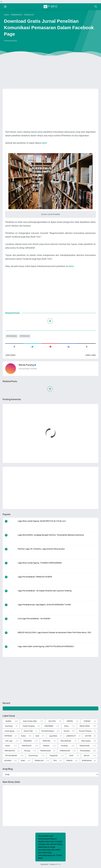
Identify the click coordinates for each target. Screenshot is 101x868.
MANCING (47, 741)
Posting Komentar (10, 41)
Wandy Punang (26, 365)
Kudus (23, 736)
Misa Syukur (86, 741)
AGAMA (8, 721)
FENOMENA (49, 726)
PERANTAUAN (45, 751)
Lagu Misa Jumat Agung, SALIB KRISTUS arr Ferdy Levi (42, 521)
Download (9, 726)
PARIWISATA (27, 746)
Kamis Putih (28, 731)
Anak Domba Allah (30, 721)
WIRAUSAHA (87, 761)
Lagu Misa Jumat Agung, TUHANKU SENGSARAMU (40, 563)
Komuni (67, 731)
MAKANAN (28, 741)
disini (44, 143)
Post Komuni (33, 756)
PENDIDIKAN (12, 336)
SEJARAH (8, 761)
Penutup (27, 751)
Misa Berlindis (66, 741)
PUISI (71, 756)
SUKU (23, 761)
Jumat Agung (9, 731)
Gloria (66, 726)
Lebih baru (10, 355)
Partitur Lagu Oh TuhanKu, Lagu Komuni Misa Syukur (41, 549)
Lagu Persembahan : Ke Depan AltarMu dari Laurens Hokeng (45, 591)
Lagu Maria (53, 736)
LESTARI (88, 736)
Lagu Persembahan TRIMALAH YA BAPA (35, 577)
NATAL (8, 746)
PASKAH (46, 746)
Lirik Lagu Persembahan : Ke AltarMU (34, 618)
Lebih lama (90, 355)
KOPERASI (8, 736)
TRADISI (69, 761)
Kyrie (37, 736)
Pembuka (64, 746)
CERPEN (70, 721)
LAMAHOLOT (71, 736)
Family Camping (29, 726)
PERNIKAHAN (65, 751)
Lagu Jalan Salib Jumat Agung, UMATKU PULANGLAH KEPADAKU (46, 646)
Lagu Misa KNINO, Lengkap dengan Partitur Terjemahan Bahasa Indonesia (51, 535)
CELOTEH (52, 721)
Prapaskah (54, 756)
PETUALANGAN (11, 756)
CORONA (87, 721)
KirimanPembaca (48, 731)
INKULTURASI (85, 726)
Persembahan (85, 751)
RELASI (87, 756)
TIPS (55, 761)
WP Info (51, 6)
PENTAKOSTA (10, 751)
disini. (72, 266)
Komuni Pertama (85, 731)
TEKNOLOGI (25, 336)
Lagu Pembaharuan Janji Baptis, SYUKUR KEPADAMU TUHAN (44, 605)
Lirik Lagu (9, 741)
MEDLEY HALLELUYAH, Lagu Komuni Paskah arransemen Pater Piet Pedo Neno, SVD (54, 632)
